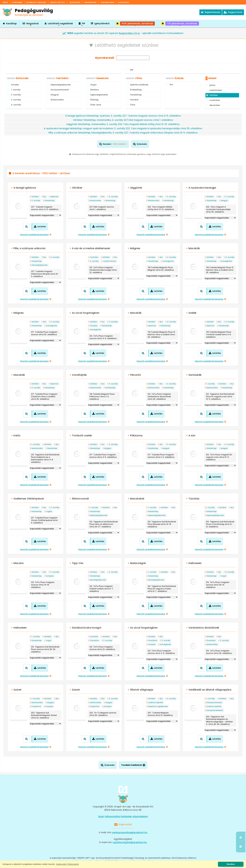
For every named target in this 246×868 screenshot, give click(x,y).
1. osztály (211, 384)
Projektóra (36, 706)
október (35, 197)
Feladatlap (50, 200)
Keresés (113, 144)
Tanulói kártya (109, 261)
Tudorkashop (107, 2)
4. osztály (113, 197)
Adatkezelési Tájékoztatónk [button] (67, 864)
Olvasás (94, 326)
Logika (49, 511)
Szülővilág (75, 2)
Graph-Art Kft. (58, 2)
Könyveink (17, 2)
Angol (224, 576)
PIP (82, 25)
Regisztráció (233, 12)
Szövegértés (168, 261)
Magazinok (31, 25)
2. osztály (171, 197)
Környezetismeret (214, 702)
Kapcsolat (124, 2)
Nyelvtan (54, 197)
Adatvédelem (140, 816)
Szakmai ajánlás (156, 702)
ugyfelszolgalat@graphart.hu (130, 842)
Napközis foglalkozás (158, 706)
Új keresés (140, 144)
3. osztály (36, 200)
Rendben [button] (231, 864)
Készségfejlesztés (40, 265)
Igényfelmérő (100, 23)
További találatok (133, 765)
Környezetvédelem (215, 710)
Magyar (224, 200)
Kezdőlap (10, 23)
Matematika (95, 200)
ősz (45, 197)
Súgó (5, 2)
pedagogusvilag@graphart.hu (130, 832)
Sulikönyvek (90, 2)
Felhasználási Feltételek (118, 816)
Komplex (50, 576)
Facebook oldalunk (36, 2)
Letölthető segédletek (59, 25)
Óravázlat (94, 640)
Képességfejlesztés (99, 515)
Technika (94, 257)
